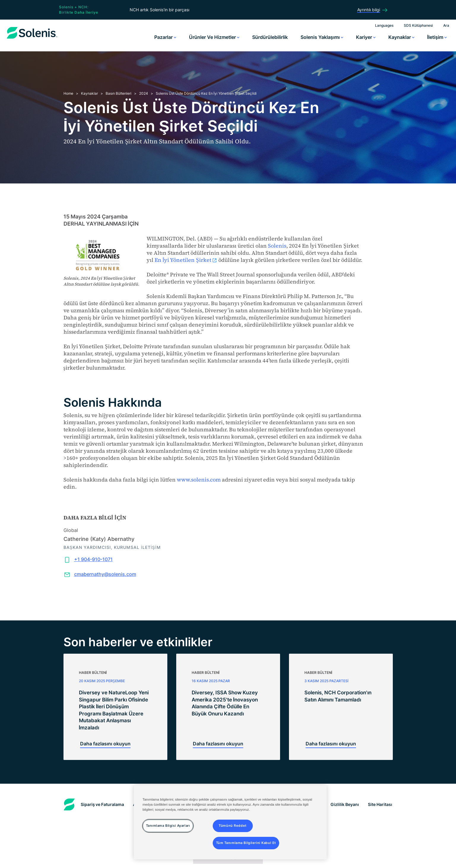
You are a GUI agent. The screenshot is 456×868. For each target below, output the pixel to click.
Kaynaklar (401, 37)
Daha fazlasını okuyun (105, 744)
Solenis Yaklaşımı (322, 37)
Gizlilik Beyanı (345, 804)
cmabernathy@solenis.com (105, 574)
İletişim (437, 37)
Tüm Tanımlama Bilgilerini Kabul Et (246, 843)
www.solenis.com (199, 480)
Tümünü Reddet (232, 826)
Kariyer (366, 37)
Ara (446, 25)
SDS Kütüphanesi (418, 25)
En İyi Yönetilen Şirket (186, 260)
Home (68, 93)
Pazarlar (165, 37)
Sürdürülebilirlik (270, 37)
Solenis (277, 246)
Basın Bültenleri (119, 93)
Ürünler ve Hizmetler (214, 37)
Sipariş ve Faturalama (103, 804)
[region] (230, 822)
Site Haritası (380, 804)
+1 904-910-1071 (93, 559)
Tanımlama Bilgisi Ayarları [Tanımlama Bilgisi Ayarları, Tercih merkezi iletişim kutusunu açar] (168, 826)
